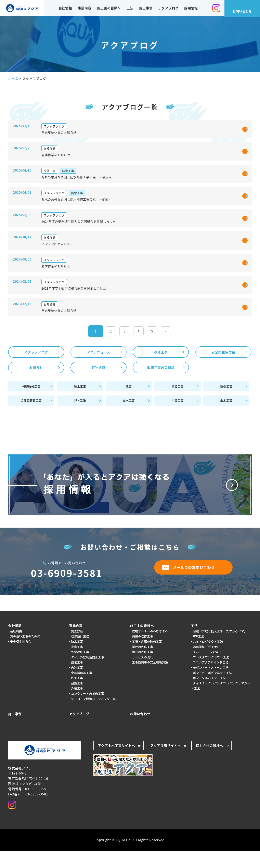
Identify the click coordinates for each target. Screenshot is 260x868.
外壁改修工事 (31, 404)
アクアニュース (99, 369)
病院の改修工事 (143, 654)
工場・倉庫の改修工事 (147, 659)
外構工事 (77, 706)
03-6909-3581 (67, 590)
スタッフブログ (36, 369)
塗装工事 (177, 404)
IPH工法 (80, 418)
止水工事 (129, 418)
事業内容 (84, 9)
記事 (129, 404)
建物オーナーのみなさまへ (150, 648)
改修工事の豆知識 (161, 385)
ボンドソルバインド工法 (210, 695)
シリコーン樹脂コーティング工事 (93, 716)
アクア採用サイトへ (166, 763)
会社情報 (65, 9)
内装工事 (177, 418)
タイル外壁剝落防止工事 (88, 674)
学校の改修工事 (143, 664)
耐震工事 (77, 700)
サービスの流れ (143, 674)
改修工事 (161, 369)
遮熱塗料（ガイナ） (206, 664)
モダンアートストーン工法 (211, 685)
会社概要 (16, 648)
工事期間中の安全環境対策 (150, 680)
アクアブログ (169, 9)
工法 (130, 9)
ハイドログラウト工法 (208, 659)
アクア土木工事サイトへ (117, 763)
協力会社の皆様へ (209, 763)
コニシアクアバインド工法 (211, 680)
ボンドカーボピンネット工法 (212, 690)
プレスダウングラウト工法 (211, 674)
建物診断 (99, 385)
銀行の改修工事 (143, 669)
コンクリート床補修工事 (88, 711)
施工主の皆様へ (109, 9)
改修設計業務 (80, 654)
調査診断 (77, 648)
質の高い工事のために (25, 654)
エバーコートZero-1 (207, 669)
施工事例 (146, 9)
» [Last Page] (166, 349)
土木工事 (226, 418)
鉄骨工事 (226, 404)
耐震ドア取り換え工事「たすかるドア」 (220, 648)
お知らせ (36, 385)
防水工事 (80, 404)
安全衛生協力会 (223, 369)
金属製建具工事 (31, 418)
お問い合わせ (140, 731)
